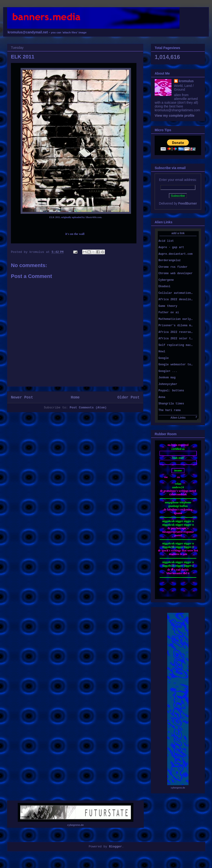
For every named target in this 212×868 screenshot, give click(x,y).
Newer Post (22, 398)
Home (75, 398)
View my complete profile (175, 116)
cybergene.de (178, 788)
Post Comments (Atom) (88, 408)
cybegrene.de (76, 825)
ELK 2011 (55, 217)
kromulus (186, 81)
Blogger (115, 847)
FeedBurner (188, 203)
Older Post (128, 398)
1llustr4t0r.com (93, 217)
